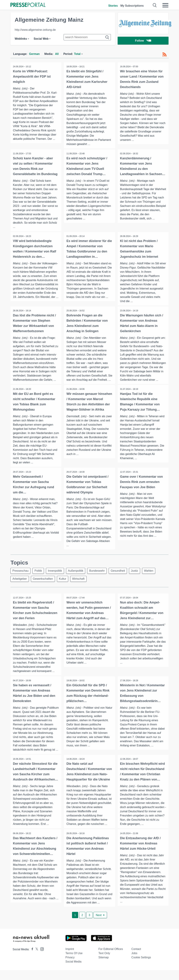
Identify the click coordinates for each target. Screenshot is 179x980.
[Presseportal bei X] (36, 959)
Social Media (73, 972)
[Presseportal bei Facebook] (31, 959)
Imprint (70, 959)
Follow (143, 41)
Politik (39, 576)
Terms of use (74, 963)
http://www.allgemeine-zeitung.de (35, 30)
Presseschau (21, 576)
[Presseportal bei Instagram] (41, 959)
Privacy (70, 967)
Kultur (64, 584)
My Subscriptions (132, 6)
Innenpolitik (57, 576)
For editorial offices (111, 959)
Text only (104, 963)
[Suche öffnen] (155, 5)
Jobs (134, 963)
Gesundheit (122, 576)
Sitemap (104, 967)
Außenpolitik (78, 576)
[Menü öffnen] (165, 5)
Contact (136, 959)
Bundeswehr (100, 576)
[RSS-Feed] (164, 55)
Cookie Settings (141, 967)
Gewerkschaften (44, 584)
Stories (113, 6)
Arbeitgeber (20, 584)
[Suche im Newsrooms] (87, 37)
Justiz (139, 576)
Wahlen (154, 576)
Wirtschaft (81, 584)
